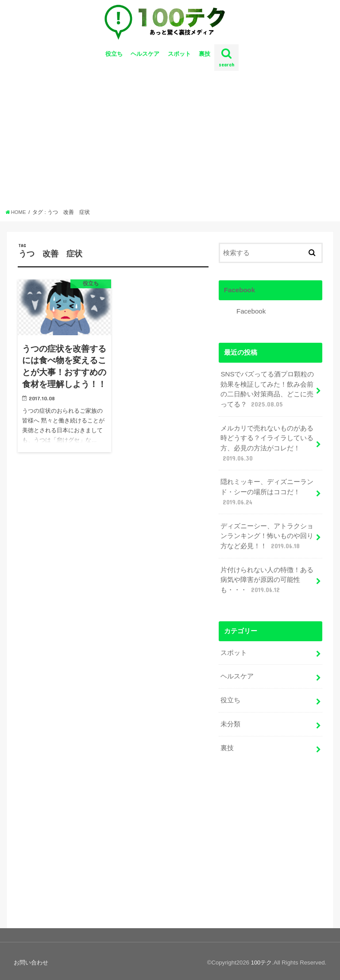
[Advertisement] (170, 145)
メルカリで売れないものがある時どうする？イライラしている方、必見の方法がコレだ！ (267, 445)
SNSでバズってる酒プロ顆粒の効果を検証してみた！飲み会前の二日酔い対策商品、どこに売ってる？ (267, 392)
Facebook (239, 293)
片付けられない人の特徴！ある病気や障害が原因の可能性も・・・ (267, 579)
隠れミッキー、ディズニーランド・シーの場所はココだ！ (267, 493)
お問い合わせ (31, 959)
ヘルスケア (145, 57)
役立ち (114, 57)
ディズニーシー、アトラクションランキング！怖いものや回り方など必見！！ (267, 536)
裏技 (205, 57)
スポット (179, 57)
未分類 (230, 721)
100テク (261, 959)
